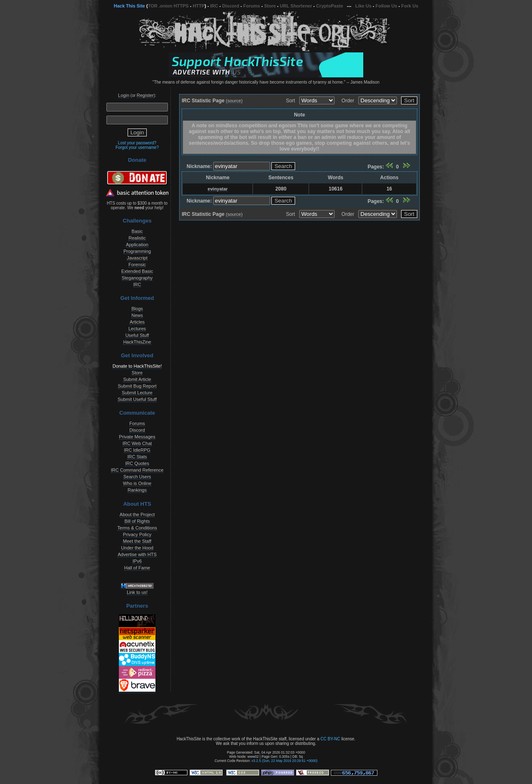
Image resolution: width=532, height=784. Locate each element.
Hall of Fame (137, 568)
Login (124, 95)
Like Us (363, 6)
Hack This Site (129, 6)
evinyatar (218, 189)
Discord (231, 6)
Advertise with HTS (137, 554)
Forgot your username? (137, 147)
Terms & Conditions (137, 528)
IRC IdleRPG (137, 450)
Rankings (137, 490)
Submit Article (137, 379)
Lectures (137, 329)
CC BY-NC (330, 739)
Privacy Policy (137, 534)
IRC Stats (137, 457)
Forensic (137, 265)
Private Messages (137, 437)
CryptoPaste (330, 6)
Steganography (137, 278)
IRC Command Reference (137, 470)
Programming (137, 251)
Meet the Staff (137, 541)
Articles (137, 322)
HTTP (199, 6)
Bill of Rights (137, 521)
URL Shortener (296, 6)
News (137, 315)
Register (145, 95)
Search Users (137, 477)
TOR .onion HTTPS (168, 6)
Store (270, 6)
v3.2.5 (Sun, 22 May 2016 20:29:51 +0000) (284, 761)
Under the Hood (137, 548)
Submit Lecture (137, 393)
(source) (234, 101)
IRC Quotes (137, 463)
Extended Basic (137, 271)
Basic (137, 231)
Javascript (137, 258)
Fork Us (410, 6)
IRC (214, 6)
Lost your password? (137, 143)
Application (137, 245)
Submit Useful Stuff (137, 399)
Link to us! (137, 592)
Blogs (137, 309)
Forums (251, 6)
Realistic (137, 238)
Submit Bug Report (137, 386)
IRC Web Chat (137, 443)
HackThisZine (137, 342)
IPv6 (137, 561)
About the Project (137, 514)
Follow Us (387, 6)
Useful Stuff (137, 335)
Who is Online (137, 483)
